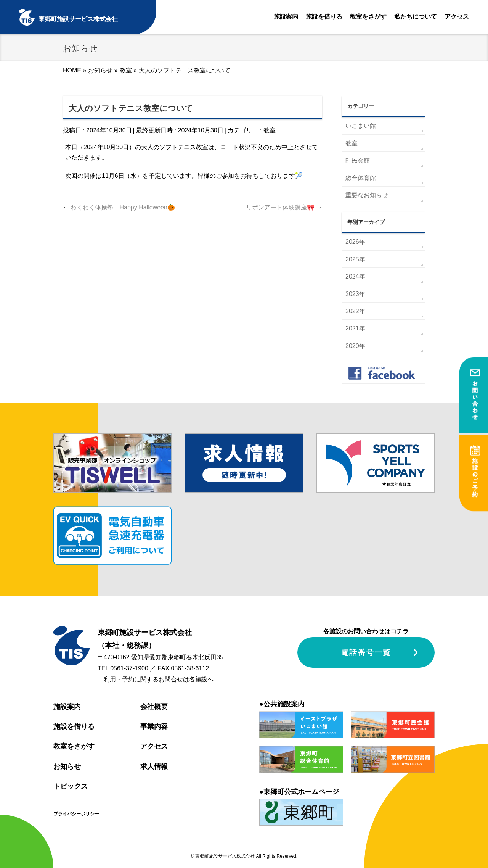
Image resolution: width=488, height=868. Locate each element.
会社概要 (154, 707)
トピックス (71, 786)
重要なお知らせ (367, 195)
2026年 (355, 242)
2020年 (355, 346)
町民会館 (358, 160)
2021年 (355, 328)
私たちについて (416, 17)
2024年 (355, 276)
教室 (270, 130)
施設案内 (286, 17)
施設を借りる (324, 17)
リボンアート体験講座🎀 (284, 207)
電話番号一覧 (366, 652)
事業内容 (154, 726)
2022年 (355, 311)
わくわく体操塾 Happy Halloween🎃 (119, 207)
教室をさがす (368, 17)
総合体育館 (361, 178)
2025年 (355, 259)
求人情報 (154, 767)
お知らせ (67, 767)
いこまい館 (361, 126)
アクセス (457, 17)
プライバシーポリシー (76, 814)
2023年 (355, 294)
